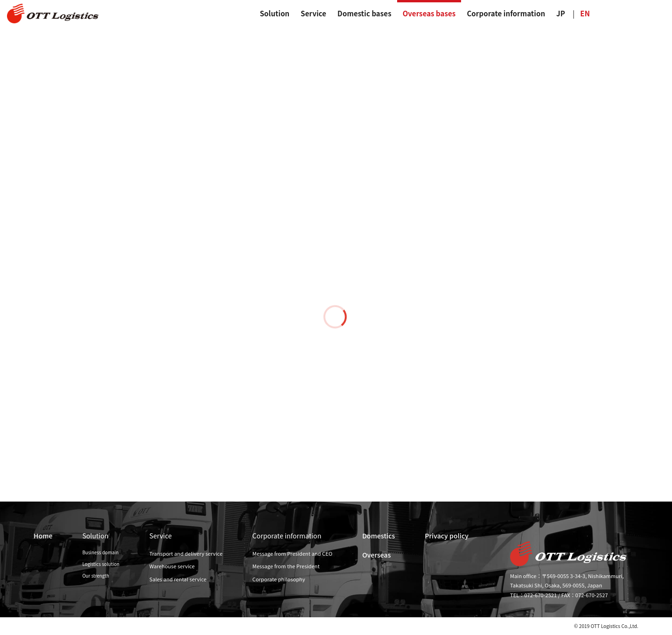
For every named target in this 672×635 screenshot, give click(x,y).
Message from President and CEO (292, 553)
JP (561, 13)
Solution (275, 13)
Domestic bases (364, 13)
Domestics (378, 536)
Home (43, 536)
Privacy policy (447, 536)
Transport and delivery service (186, 553)
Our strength (96, 576)
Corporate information (506, 13)
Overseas (376, 555)
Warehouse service (172, 566)
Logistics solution (101, 564)
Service (313, 13)
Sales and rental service (178, 579)
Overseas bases (429, 13)
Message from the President (286, 566)
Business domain (100, 552)
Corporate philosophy (279, 579)
